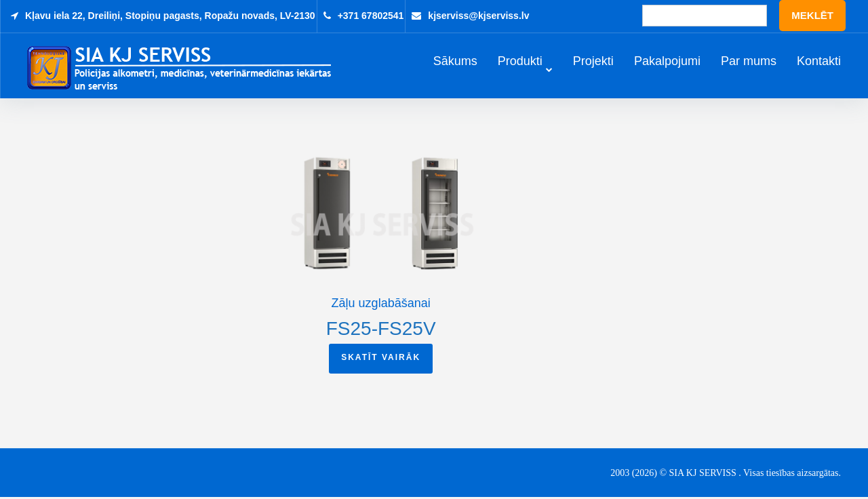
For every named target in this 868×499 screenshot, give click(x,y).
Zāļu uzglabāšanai (381, 304)
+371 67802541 (371, 16)
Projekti (593, 62)
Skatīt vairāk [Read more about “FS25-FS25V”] (381, 359)
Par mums (749, 62)
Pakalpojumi (667, 62)
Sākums (455, 62)
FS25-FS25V (381, 330)
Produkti (520, 62)
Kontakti (819, 62)
